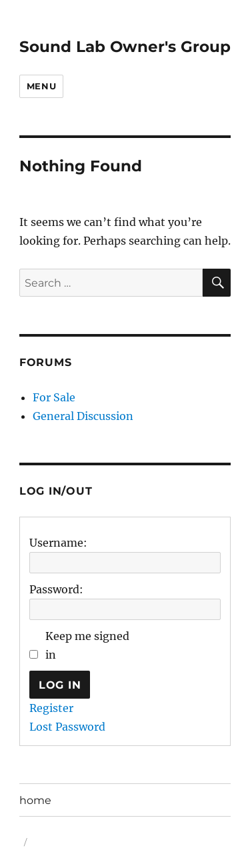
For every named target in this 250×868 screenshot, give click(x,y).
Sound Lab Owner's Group (125, 47)
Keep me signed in (87, 645)
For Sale (54, 397)
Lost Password (67, 727)
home (35, 800)
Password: (56, 589)
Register (51, 708)
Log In (60, 685)
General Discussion (83, 416)
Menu (41, 86)
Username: (58, 543)
